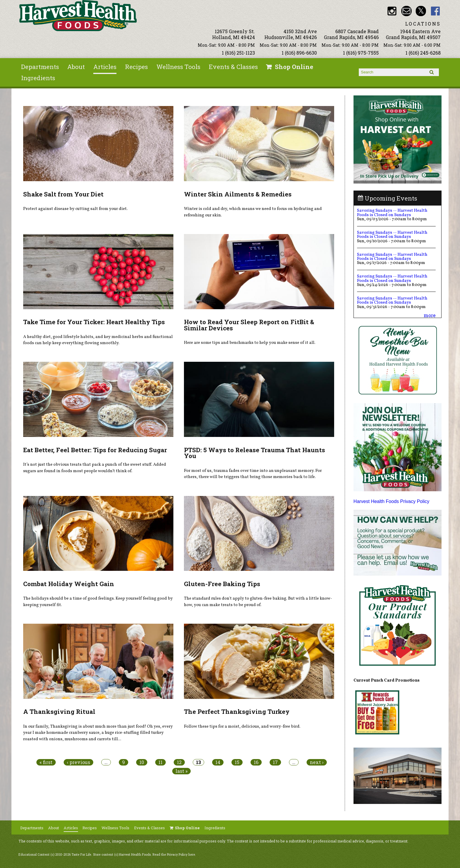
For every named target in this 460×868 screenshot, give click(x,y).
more (430, 315)
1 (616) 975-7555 (361, 53)
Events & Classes (233, 67)
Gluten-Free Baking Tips (222, 584)
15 (237, 762)
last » (181, 771)
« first (46, 762)
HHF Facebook (436, 11)
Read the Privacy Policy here (174, 854)
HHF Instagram (392, 11)
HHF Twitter (421, 11)
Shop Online (294, 67)
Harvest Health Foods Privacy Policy (391, 501)
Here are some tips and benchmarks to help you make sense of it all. (250, 343)
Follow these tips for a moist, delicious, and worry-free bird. (242, 726)
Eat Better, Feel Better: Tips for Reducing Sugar (95, 450)
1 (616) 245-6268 (423, 53)
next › (317, 762)
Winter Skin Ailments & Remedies (238, 194)
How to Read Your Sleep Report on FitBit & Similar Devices (249, 325)
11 (160, 762)
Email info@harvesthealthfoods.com (406, 11)
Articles (105, 67)
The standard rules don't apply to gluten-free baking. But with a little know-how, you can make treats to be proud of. (258, 602)
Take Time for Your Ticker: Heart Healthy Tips (94, 322)
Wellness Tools (178, 67)
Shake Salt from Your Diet (63, 194)
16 (256, 762)
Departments (40, 67)
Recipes (136, 67)
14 (218, 762)
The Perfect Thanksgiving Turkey (237, 711)
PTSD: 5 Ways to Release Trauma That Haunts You (254, 453)
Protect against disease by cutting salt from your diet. (75, 209)
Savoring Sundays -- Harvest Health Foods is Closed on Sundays (392, 213)
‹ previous (78, 762)
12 (179, 762)
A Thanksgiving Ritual (59, 711)
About (76, 67)
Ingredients (38, 78)
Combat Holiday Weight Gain (69, 584)
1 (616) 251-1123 (238, 53)
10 (142, 762)
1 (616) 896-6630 (299, 53)
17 (275, 762)
